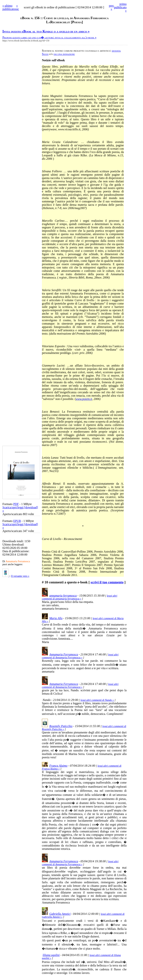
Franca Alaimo (58, 766)
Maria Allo (56, 618)
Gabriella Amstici (60, 914)
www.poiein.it (84, 399)
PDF (16, 504)
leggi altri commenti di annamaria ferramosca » (80, 597)
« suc (17, 7)
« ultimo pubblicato (9, 7)
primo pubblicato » (120, 7)
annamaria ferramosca (63, 596)
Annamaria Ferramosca (64, 654)
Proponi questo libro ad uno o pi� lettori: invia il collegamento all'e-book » (49, 37)
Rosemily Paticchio (61, 726)
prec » (112, 7)
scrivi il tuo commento (107, 582)
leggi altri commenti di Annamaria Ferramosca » (80, 656)
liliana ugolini (51, 955)
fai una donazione (64, 54)
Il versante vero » (20, 576)
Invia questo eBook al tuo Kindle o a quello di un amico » (46, 31)
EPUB (17, 521)
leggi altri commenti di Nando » (97, 700)
